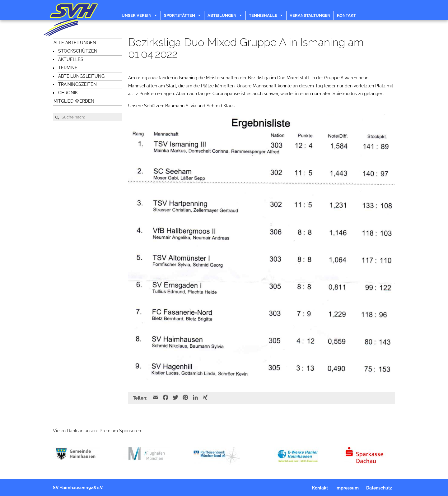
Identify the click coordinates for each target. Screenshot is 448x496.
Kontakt (346, 15)
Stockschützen (78, 51)
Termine (68, 68)
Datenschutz (379, 488)
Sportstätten (180, 15)
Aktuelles (71, 59)
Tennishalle (263, 15)
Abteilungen (222, 15)
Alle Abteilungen (75, 43)
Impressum (347, 488)
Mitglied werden (74, 101)
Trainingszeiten (77, 84)
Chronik (68, 93)
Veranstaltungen (310, 15)
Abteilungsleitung (81, 76)
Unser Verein (137, 15)
